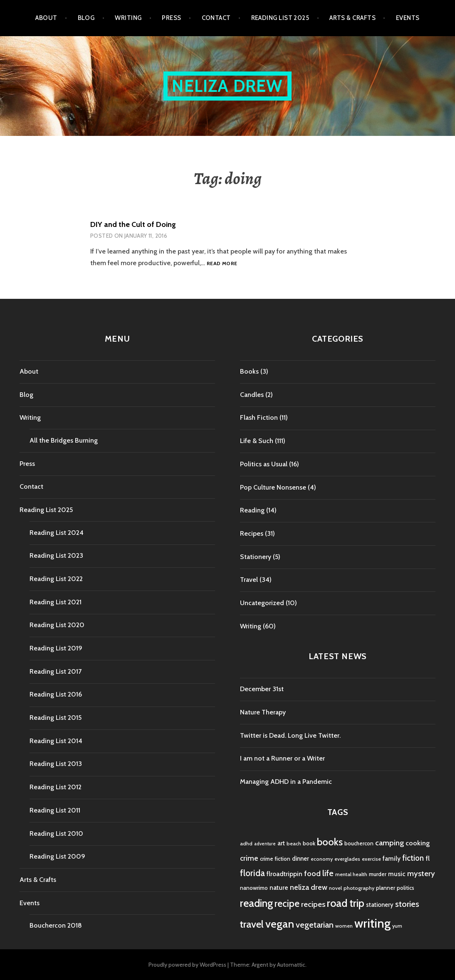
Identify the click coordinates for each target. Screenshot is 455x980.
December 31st (262, 689)
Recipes (252, 533)
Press (171, 18)
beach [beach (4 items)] (294, 843)
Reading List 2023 (56, 555)
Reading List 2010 (56, 833)
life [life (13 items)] (328, 873)
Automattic (291, 965)
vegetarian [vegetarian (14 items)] (315, 925)
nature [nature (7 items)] (279, 888)
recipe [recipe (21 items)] (287, 904)
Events (408, 18)
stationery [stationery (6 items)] (380, 905)
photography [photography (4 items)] (359, 888)
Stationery (256, 557)
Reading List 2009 (57, 856)
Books (249, 371)
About (46, 18)
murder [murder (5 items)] (378, 874)
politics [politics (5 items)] (406, 888)
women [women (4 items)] (344, 926)
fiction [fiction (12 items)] (413, 858)
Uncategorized (262, 603)
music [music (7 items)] (397, 874)
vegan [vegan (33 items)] (280, 924)
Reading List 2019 (56, 648)
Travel (249, 580)
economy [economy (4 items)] (322, 859)
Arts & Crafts (352, 18)
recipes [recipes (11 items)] (313, 904)
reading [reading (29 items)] (256, 903)
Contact (216, 18)
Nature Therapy (263, 712)
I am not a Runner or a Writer (282, 758)
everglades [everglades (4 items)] (347, 859)
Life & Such (257, 441)
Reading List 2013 (56, 764)
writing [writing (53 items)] (372, 923)
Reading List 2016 (56, 694)
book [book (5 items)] (309, 843)
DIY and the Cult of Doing (133, 224)
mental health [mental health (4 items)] (351, 874)
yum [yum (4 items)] (397, 926)
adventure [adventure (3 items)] (265, 844)
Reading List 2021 (56, 602)
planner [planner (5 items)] (386, 888)
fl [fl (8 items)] (428, 858)
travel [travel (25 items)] (252, 924)
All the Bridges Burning (64, 440)
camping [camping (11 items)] (389, 843)
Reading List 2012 (56, 787)
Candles (252, 395)
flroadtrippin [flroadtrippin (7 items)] (284, 874)
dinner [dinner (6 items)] (300, 859)
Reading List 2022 (56, 579)
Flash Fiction (259, 417)
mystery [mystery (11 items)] (421, 873)
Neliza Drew (227, 86)
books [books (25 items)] (330, 842)
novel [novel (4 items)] (335, 888)
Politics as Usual (264, 464)
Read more (222, 264)
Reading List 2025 (280, 18)
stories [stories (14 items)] (407, 904)
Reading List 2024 (57, 533)
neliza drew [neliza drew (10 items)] (309, 887)
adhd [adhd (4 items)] (246, 843)
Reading (252, 510)
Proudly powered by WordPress (187, 965)
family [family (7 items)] (392, 858)
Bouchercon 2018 (56, 925)
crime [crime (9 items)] (249, 858)
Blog (86, 18)
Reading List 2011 (55, 810)
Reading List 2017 (56, 671)
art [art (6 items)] (281, 843)
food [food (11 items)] (312, 873)
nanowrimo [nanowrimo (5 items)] (254, 888)
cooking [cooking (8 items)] (418, 843)
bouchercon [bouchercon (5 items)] (359, 843)
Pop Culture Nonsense (273, 487)
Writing (128, 18)
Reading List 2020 (57, 625)
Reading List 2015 (56, 718)
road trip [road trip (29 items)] (346, 903)
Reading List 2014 (56, 741)
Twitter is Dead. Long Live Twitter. (290, 735)
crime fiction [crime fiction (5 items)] (275, 859)
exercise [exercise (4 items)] (371, 859)
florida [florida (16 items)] (252, 873)
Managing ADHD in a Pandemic (286, 782)
